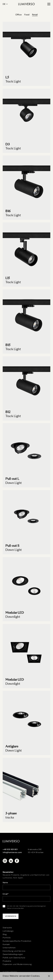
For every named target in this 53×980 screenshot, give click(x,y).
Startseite (7, 928)
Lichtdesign (8, 931)
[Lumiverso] (26, 4)
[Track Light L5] (26, 54)
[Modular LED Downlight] (26, 589)
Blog (5, 934)
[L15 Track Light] (26, 255)
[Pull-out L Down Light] (26, 455)
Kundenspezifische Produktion (17, 941)
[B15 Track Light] (26, 321)
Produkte (7, 961)
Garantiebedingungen (13, 954)
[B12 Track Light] (26, 388)
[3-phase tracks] (26, 790)
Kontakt (6, 944)
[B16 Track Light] (26, 188)
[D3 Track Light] (26, 121)
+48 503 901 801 (10, 849)
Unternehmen (9, 948)
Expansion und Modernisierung (17, 964)
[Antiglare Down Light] (26, 723)
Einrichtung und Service (14, 951)
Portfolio (7, 938)
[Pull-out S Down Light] (26, 522)
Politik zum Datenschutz (14, 958)
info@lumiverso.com (12, 852)
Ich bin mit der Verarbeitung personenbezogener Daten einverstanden (24, 907)
